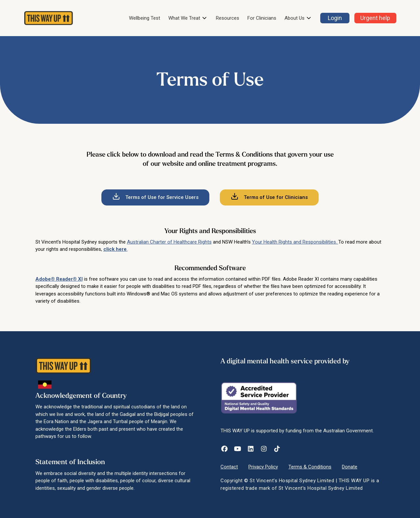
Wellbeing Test (145, 18)
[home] (49, 18)
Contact (229, 467)
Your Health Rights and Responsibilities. (295, 242)
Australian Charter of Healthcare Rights (169, 242)
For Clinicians (262, 18)
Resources (228, 18)
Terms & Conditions (310, 467)
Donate (350, 467)
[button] (188, 18)
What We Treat (184, 18)
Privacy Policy (263, 467)
